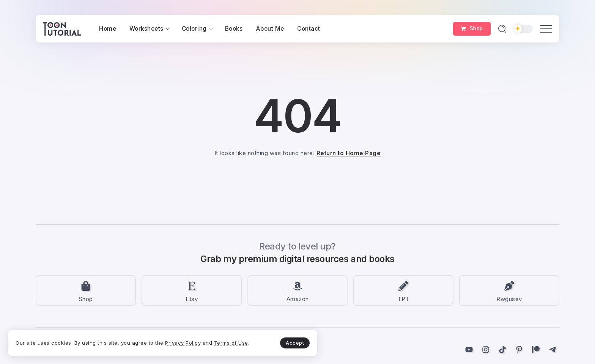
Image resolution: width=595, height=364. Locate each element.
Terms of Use (95, 340)
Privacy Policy (47, 340)
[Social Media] (86, 290)
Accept (179, 336)
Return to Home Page (349, 153)
